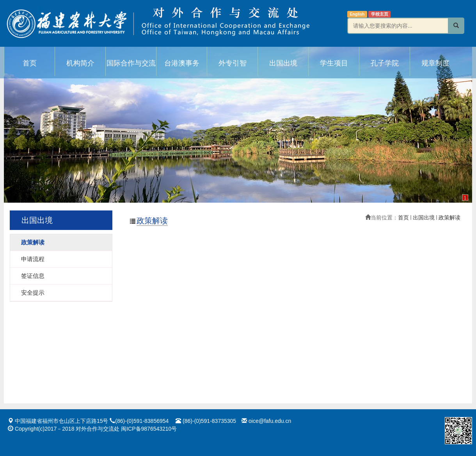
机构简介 (80, 63)
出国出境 (283, 63)
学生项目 (334, 63)
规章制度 (435, 63)
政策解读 (449, 217)
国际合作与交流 (131, 63)
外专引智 (233, 63)
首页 (30, 63)
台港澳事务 (182, 63)
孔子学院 (385, 63)
